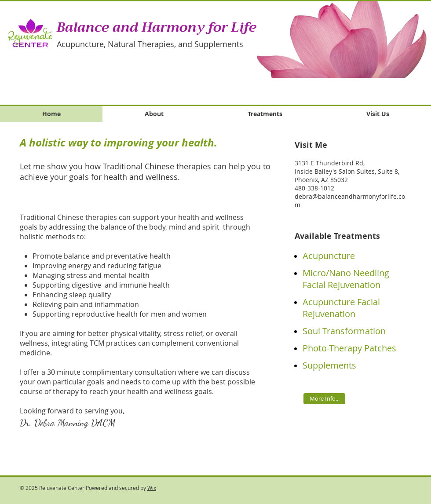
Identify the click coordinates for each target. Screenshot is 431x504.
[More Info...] (324, 399)
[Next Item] (419, 40)
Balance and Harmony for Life (157, 27)
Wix (152, 488)
